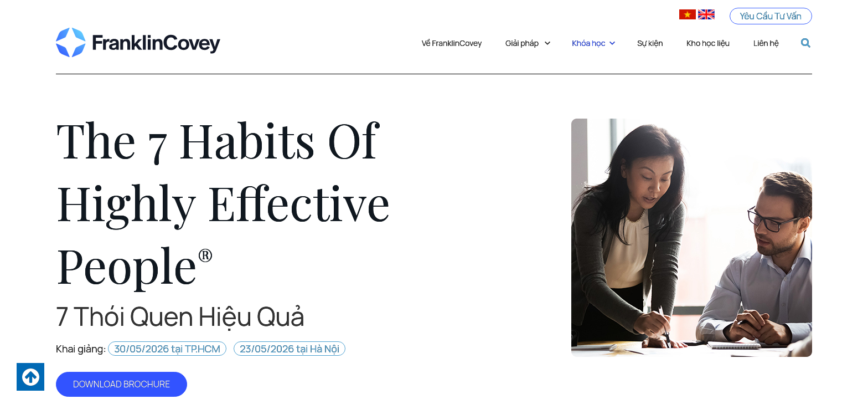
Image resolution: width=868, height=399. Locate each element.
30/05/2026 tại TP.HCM (167, 349)
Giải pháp (528, 43)
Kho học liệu (708, 43)
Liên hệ (766, 43)
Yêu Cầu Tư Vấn (770, 16)
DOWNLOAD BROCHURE (122, 384)
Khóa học (595, 43)
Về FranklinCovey (452, 43)
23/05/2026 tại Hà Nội (290, 349)
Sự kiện (650, 43)
